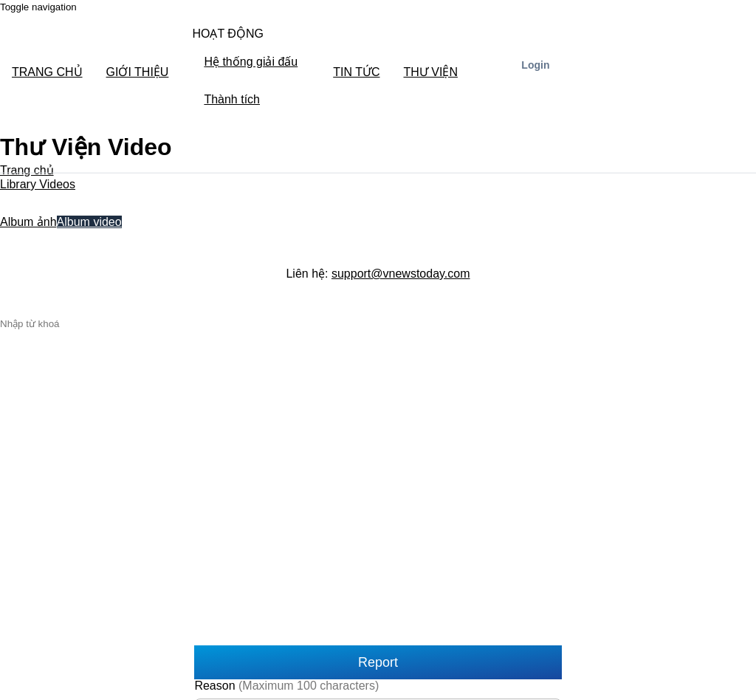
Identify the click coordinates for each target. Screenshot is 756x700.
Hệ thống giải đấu (251, 62)
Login (535, 65)
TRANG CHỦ (47, 72)
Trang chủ (27, 170)
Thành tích (232, 99)
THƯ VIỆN (431, 72)
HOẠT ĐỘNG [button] (227, 34)
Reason (286, 686)
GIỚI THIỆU (138, 72)
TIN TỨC (356, 72)
